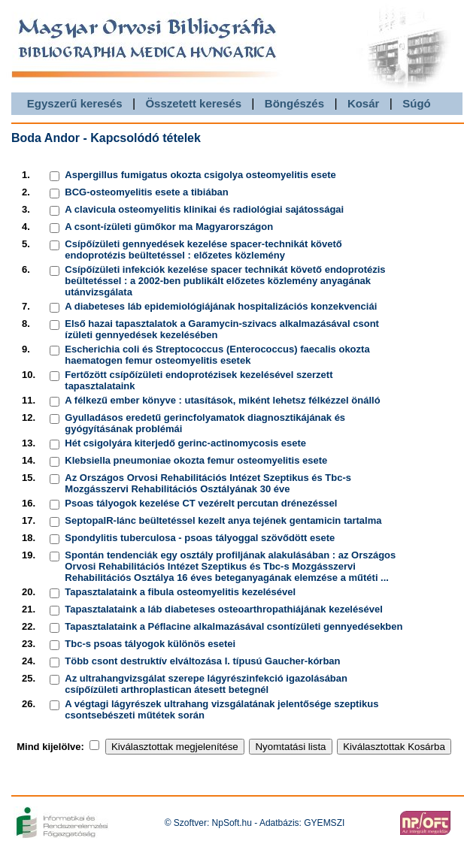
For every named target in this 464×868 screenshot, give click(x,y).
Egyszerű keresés (75, 103)
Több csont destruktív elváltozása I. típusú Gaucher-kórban (202, 661)
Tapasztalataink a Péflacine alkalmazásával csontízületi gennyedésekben (234, 626)
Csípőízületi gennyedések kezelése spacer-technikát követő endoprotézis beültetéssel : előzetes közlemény (203, 250)
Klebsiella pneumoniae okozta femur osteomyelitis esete (196, 460)
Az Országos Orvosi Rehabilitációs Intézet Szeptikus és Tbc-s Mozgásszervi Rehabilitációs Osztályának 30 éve (208, 483)
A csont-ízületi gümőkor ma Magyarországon (169, 227)
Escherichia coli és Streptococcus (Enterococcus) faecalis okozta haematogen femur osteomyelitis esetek (217, 355)
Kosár (364, 103)
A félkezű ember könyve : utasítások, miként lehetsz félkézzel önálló (222, 400)
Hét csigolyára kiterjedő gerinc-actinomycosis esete (185, 443)
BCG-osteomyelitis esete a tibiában (146, 192)
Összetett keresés (193, 103)
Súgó (417, 103)
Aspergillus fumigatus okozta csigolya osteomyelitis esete (200, 175)
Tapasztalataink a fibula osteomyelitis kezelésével (180, 592)
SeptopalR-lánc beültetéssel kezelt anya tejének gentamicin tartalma (223, 520)
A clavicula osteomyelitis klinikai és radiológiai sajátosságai (204, 209)
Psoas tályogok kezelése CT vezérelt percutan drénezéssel (201, 503)
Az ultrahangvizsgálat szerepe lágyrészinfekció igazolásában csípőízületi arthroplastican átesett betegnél (206, 684)
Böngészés (294, 103)
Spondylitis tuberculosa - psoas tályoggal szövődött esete (200, 538)
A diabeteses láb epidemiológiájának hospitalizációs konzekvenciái (221, 306)
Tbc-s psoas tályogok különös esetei (150, 644)
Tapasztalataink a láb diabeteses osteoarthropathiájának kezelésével (223, 609)
